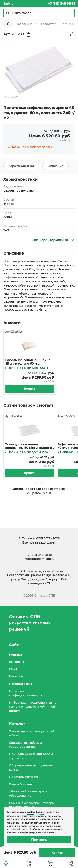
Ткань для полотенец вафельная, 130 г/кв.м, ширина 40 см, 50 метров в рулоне (28, 446)
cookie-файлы (35, 812)
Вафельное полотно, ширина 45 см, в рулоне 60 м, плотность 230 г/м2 (28, 362)
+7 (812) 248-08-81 (39, 555)
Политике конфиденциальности (27, 832)
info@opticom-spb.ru (39, 559)
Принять (39, 840)
